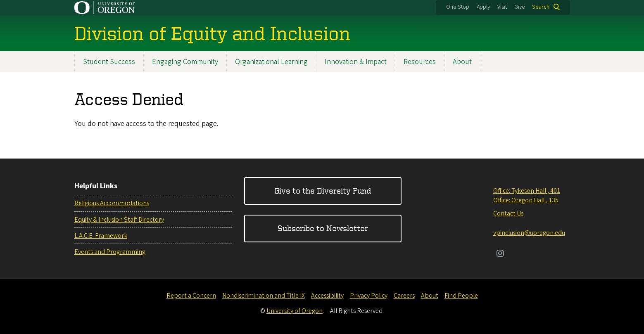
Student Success (109, 62)
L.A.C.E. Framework (101, 236)
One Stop (458, 7)
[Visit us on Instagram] (500, 254)
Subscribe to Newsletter (323, 228)
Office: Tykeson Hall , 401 (527, 191)
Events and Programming (110, 252)
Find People (461, 296)
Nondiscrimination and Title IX (264, 296)
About (462, 62)
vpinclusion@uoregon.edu (529, 233)
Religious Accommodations (112, 203)
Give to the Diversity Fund (323, 191)
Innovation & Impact (356, 62)
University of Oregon (295, 311)
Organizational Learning (271, 62)
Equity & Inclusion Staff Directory (119, 220)
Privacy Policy (369, 296)
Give (520, 7)
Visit (502, 7)
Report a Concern (191, 296)
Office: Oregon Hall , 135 (526, 200)
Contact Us (508, 213)
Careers (404, 296)
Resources (420, 62)
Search (541, 7)
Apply (483, 7)
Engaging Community (185, 62)
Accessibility (327, 296)
